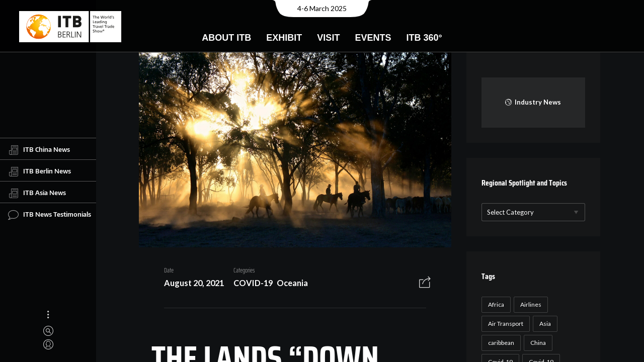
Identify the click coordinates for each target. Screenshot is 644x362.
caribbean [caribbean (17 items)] (500, 343)
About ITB (226, 38)
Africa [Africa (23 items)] (495, 304)
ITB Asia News (37, 193)
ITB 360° (424, 38)
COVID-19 (250, 284)
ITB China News (39, 150)
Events (373, 38)
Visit (328, 38)
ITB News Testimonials (50, 215)
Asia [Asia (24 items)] (544, 324)
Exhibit (284, 38)
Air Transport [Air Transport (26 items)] (504, 324)
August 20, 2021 (190, 284)
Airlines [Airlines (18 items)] (529, 304)
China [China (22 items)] (537, 343)
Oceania (289, 284)
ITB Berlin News (39, 171)
